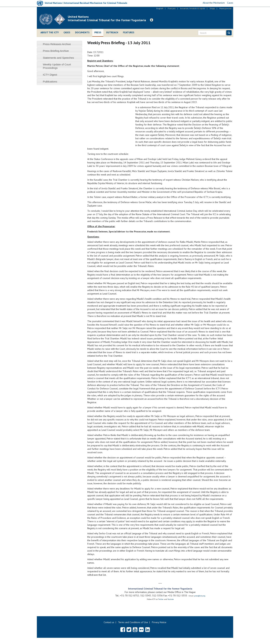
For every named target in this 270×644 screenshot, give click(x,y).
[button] (152, 20)
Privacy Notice (159, 622)
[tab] (59, 44)
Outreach (112, 32)
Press (98, 32)
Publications (50, 82)
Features (129, 32)
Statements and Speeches (58, 58)
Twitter (161, 599)
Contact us (109, 622)
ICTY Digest (50, 75)
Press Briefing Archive (56, 51)
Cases (67, 32)
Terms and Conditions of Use (133, 622)
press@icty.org (200, 596)
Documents (82, 32)
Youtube (171, 599)
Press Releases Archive (57, 44)
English (160, 8)
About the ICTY (50, 32)
